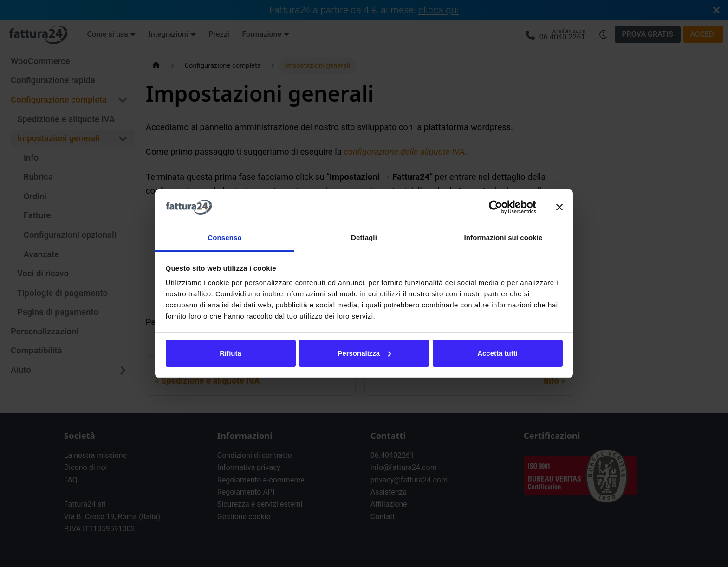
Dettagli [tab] (364, 238)
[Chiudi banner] (559, 207)
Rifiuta (231, 353)
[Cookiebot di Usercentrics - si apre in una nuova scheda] (496, 207)
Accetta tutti (497, 353)
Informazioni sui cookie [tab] (504, 238)
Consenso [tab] (224, 238)
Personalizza (364, 353)
